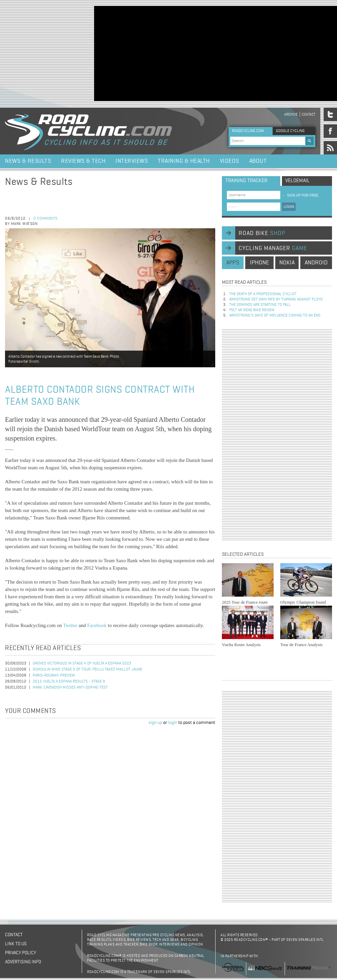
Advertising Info (23, 962)
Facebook (97, 625)
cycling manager (273, 248)
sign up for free (300, 195)
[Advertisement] (196, 53)
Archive (291, 114)
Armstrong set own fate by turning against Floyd (276, 299)
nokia (287, 263)
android (316, 263)
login (173, 723)
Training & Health (184, 161)
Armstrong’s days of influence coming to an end (275, 316)
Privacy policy (21, 953)
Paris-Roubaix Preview (54, 676)
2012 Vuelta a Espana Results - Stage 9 (69, 682)
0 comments (46, 219)
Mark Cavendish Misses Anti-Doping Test (70, 688)
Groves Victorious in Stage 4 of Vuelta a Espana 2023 (82, 663)
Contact (308, 114)
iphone (259, 263)
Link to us (16, 944)
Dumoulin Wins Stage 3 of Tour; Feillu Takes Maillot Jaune (87, 669)
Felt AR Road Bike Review (252, 310)
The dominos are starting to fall (260, 305)
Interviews (132, 161)
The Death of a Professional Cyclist (263, 294)
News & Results (28, 161)
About (258, 161)
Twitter (70, 625)
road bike (262, 233)
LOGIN (289, 207)
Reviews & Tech (83, 161)
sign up (155, 723)
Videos (230, 161)
